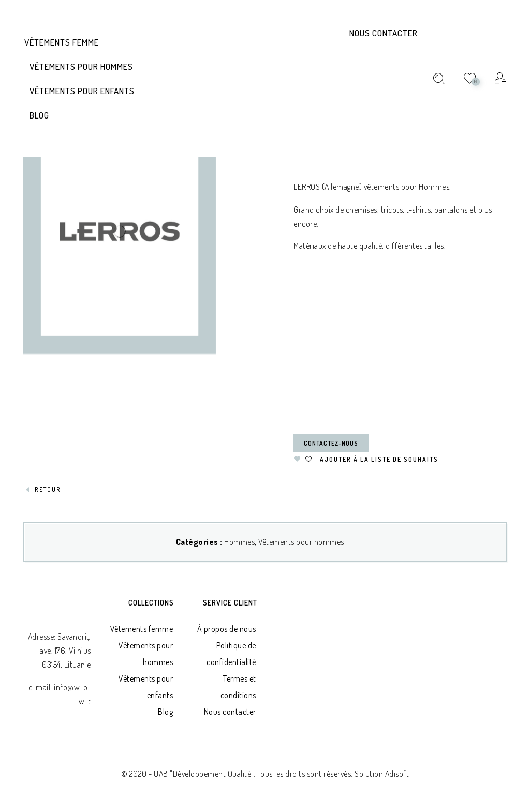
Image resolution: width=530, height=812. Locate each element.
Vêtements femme (142, 629)
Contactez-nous (331, 443)
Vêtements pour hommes (301, 542)
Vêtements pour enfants (146, 687)
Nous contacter (384, 33)
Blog (165, 712)
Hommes (239, 542)
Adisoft (397, 774)
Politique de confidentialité (231, 654)
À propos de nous (227, 629)
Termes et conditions (238, 687)
